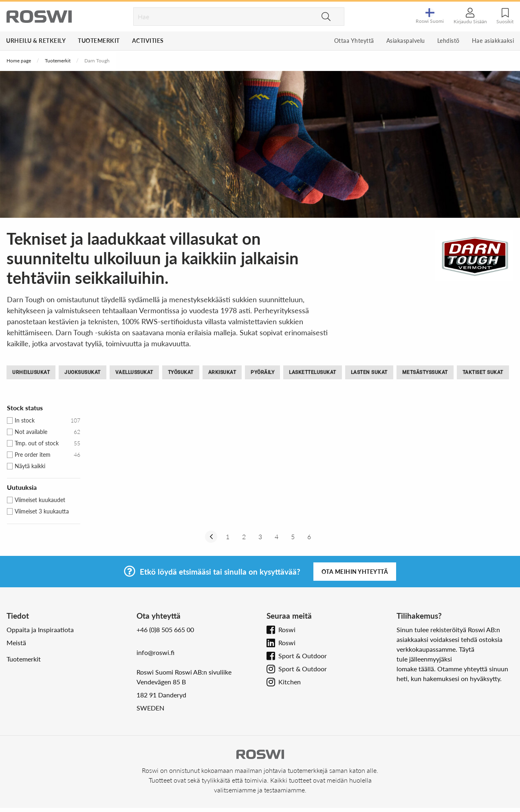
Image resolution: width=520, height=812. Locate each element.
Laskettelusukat (313, 372)
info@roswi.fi (155, 652)
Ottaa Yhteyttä (354, 41)
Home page (19, 61)
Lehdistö (448, 41)
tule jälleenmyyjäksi (424, 659)
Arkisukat (222, 372)
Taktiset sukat (483, 372)
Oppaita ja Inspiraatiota (40, 629)
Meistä (16, 643)
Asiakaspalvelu (406, 41)
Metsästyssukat (425, 372)
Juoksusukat (83, 372)
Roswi (287, 629)
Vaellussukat (134, 372)
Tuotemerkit (99, 41)
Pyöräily (262, 372)
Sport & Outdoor (303, 656)
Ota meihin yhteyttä (355, 572)
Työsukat (181, 372)
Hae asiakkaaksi (493, 41)
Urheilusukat (31, 372)
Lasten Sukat (369, 372)
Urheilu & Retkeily (36, 41)
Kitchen (290, 682)
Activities (148, 41)
